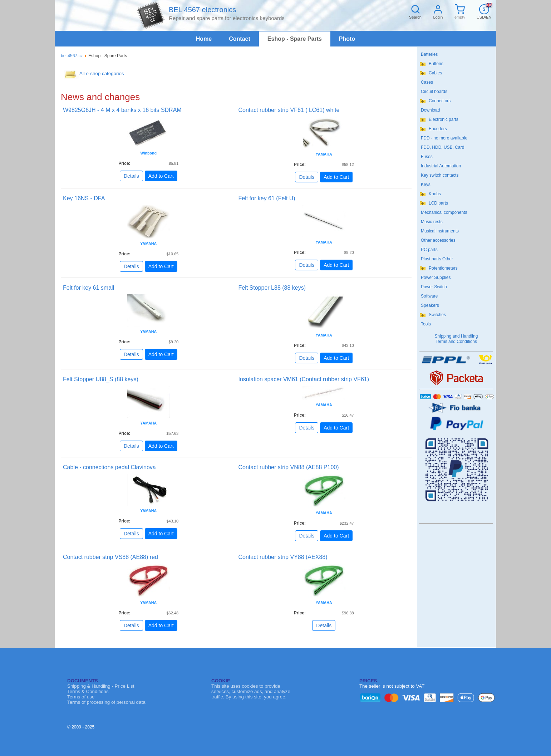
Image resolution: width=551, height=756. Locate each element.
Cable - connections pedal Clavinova (109, 467)
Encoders (438, 129)
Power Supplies (436, 278)
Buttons (436, 64)
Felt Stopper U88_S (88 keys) (101, 379)
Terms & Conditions (88, 691)
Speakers (430, 305)
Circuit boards (434, 92)
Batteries (429, 54)
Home (204, 39)
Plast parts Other (437, 259)
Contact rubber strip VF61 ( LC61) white (289, 110)
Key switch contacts (440, 175)
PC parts (429, 250)
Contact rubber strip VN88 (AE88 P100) (289, 467)
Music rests (432, 222)
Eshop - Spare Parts (295, 39)
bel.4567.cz (72, 56)
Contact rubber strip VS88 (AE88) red (110, 557)
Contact (240, 39)
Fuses (427, 157)
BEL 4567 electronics (202, 10)
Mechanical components (444, 212)
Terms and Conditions (456, 342)
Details (131, 176)
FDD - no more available (444, 138)
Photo (347, 39)
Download (430, 110)
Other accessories (438, 240)
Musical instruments (440, 231)
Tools (426, 324)
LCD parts (438, 203)
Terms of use (81, 697)
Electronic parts (444, 119)
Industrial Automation (441, 166)
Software (429, 296)
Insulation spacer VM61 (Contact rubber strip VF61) (304, 379)
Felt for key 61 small (88, 288)
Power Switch (434, 287)
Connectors (440, 101)
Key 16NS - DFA (84, 198)
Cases (427, 82)
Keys (426, 185)
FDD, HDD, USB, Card (442, 147)
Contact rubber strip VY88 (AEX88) (283, 557)
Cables (435, 73)
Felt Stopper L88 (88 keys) (272, 288)
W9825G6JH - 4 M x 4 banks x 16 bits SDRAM (122, 110)
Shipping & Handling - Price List (101, 686)
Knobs (435, 194)
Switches (437, 315)
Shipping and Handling (456, 336)
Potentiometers (443, 268)
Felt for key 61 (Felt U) (267, 198)
